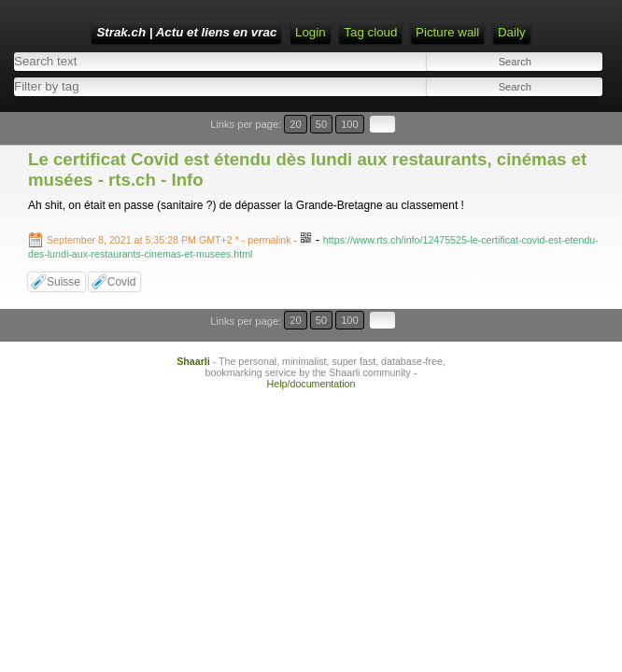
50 (321, 124)
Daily (512, 32)
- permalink (170, 240)
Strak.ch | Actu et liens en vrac (186, 32)
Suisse (64, 282)
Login (311, 32)
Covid (122, 282)
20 (295, 124)
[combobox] (157, 86)
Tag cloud (370, 32)
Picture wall (447, 32)
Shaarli (193, 361)
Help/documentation (311, 384)
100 (350, 124)
